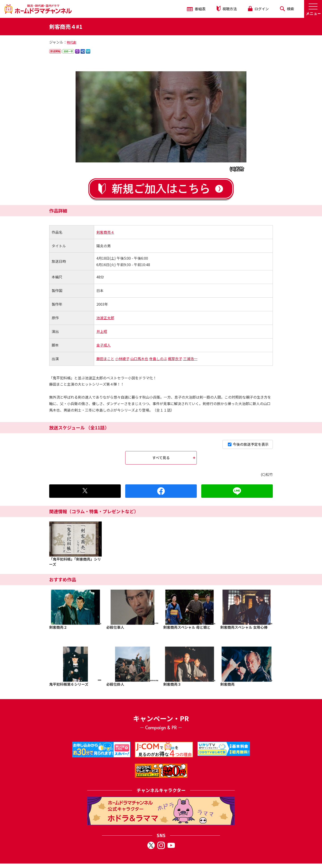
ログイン (258, 9)
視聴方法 (227, 9)
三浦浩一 (190, 359)
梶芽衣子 (175, 359)
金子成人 (104, 345)
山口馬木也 (139, 359)
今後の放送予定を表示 (248, 444)
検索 (287, 9)
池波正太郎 (105, 318)
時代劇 (72, 42)
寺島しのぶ (158, 359)
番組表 (196, 9)
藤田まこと (105, 359)
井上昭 (102, 331)
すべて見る (161, 458)
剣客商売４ (105, 232)
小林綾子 (122, 359)
